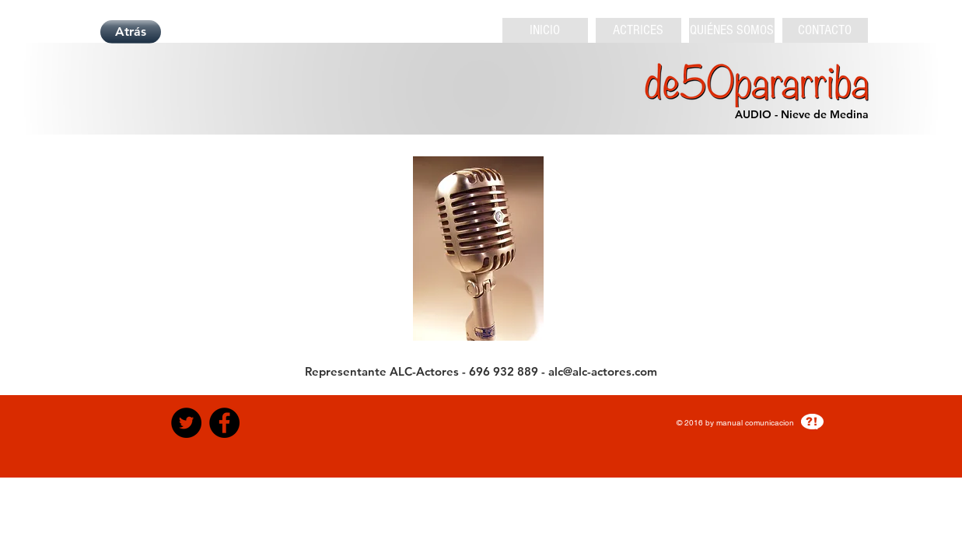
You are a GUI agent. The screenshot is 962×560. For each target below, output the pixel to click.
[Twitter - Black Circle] (186, 423)
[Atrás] (131, 32)
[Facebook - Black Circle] (224, 423)
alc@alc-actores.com (603, 371)
